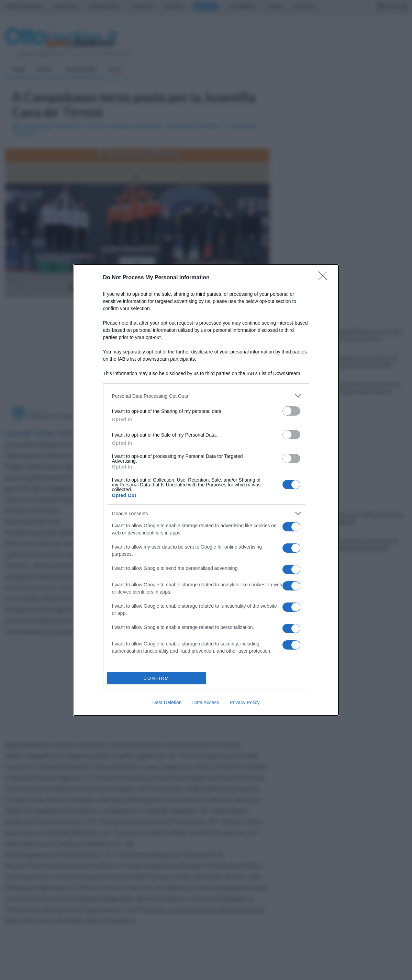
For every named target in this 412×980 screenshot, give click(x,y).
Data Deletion (167, 702)
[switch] (291, 411)
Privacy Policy (244, 702)
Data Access (205, 702)
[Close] (325, 278)
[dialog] (206, 490)
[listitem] (206, 396)
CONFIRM (157, 678)
